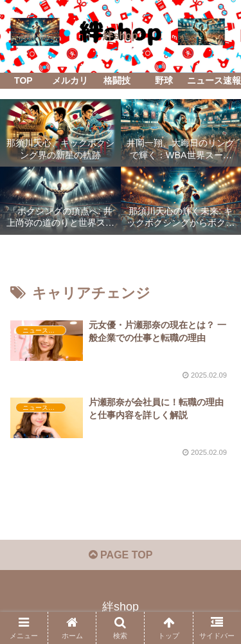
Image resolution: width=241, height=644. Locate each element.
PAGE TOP (121, 555)
